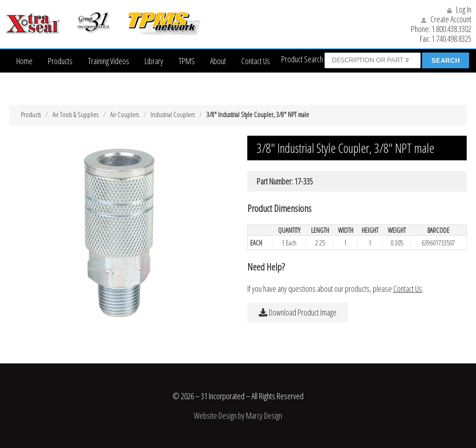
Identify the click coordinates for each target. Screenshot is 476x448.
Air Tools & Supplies (76, 114)
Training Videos (109, 61)
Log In (459, 9)
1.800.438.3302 (451, 29)
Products (60, 61)
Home (24, 61)
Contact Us (256, 61)
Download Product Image (298, 312)
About (218, 61)
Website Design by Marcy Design (238, 415)
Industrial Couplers (173, 114)
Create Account (446, 19)
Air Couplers (125, 114)
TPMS (187, 61)
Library (154, 61)
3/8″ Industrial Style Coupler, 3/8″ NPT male (258, 114)
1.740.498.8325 (451, 39)
